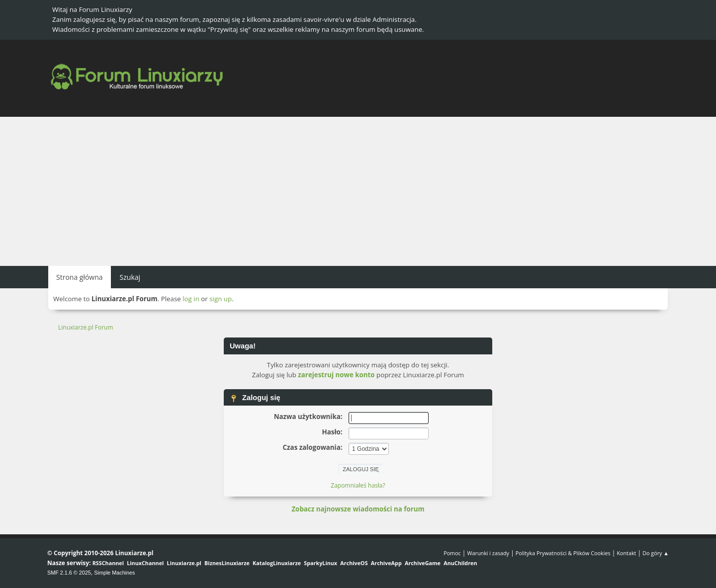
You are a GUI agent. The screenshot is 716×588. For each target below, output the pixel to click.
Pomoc (452, 553)
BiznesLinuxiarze (227, 563)
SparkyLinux (320, 563)
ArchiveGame (423, 563)
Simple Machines (114, 573)
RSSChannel (108, 563)
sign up (221, 299)
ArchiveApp (386, 563)
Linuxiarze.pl (184, 563)
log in (191, 299)
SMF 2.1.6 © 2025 (69, 573)
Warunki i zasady (488, 553)
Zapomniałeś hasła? (358, 485)
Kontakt (626, 553)
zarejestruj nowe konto (336, 375)
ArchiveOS (354, 563)
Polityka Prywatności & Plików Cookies (563, 553)
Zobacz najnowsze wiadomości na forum (358, 509)
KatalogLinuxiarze (277, 563)
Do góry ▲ (656, 553)
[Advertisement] (358, 191)
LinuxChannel (145, 563)
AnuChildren (460, 563)
